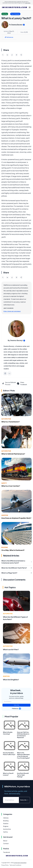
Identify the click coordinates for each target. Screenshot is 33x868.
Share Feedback (22, 383)
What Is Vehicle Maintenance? (13, 454)
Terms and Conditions (15, 865)
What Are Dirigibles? (11, 680)
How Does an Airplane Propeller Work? (16, 518)
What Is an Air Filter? (11, 649)
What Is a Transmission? (11, 422)
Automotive (6, 419)
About (5, 841)
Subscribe (16, 705)
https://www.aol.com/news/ (12, 311)
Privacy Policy (5, 865)
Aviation (5, 515)
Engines (6, 826)
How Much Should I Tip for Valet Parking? (23, 775)
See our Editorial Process (9, 383)
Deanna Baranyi (17, 25)
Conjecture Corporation (20, 863)
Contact (6, 843)
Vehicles (6, 818)
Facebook (7, 852)
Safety (4, 483)
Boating (5, 547)
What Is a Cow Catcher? (11, 486)
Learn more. (28, 3)
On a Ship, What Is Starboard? (13, 550)
